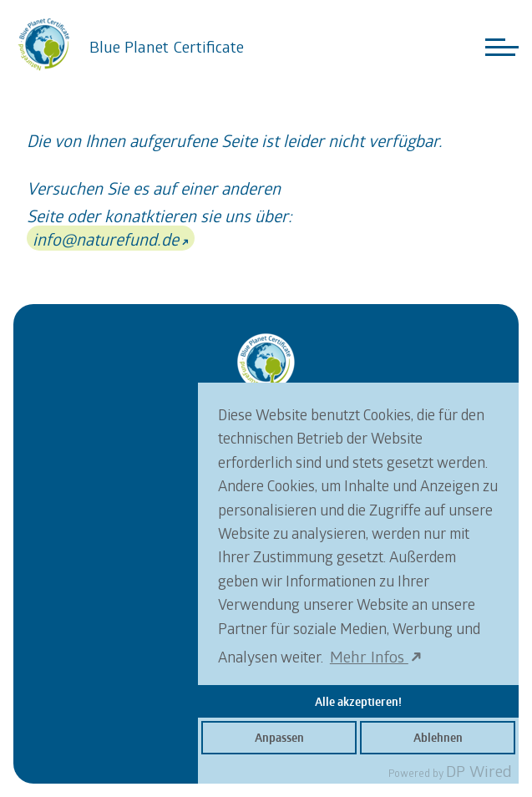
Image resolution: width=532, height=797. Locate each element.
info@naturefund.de (106, 239)
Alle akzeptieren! (358, 702)
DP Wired (479, 771)
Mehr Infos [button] (369, 656)
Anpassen (279, 738)
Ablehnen (438, 738)
